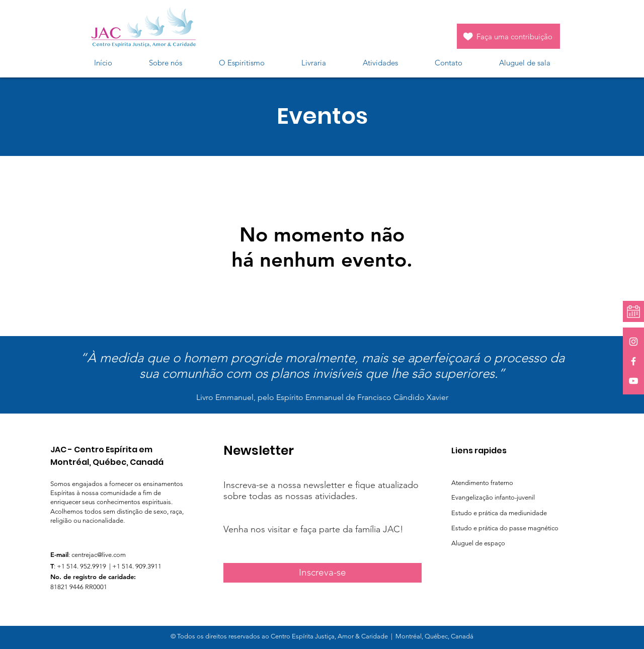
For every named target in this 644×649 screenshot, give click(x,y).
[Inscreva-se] (323, 573)
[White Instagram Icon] (633, 342)
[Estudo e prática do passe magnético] (515, 528)
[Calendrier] (633, 312)
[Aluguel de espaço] (491, 543)
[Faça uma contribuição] (508, 36)
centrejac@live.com (99, 555)
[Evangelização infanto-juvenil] (521, 498)
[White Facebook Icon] (633, 361)
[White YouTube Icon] (633, 381)
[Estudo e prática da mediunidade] (512, 513)
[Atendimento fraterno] (502, 483)
